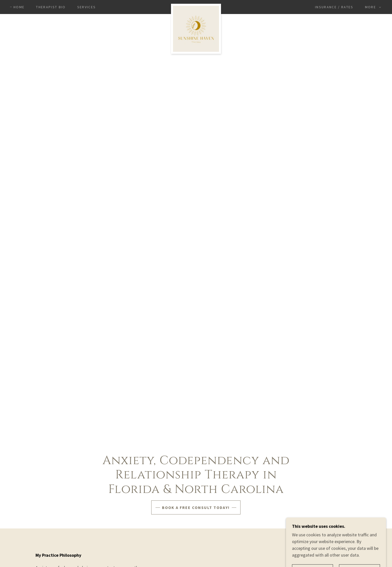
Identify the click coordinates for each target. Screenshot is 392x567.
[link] (196, 6)
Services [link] (87, 7)
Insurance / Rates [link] (334, 7)
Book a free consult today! (196, 507)
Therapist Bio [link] (51, 7)
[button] (372, 7)
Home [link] (19, 7)
